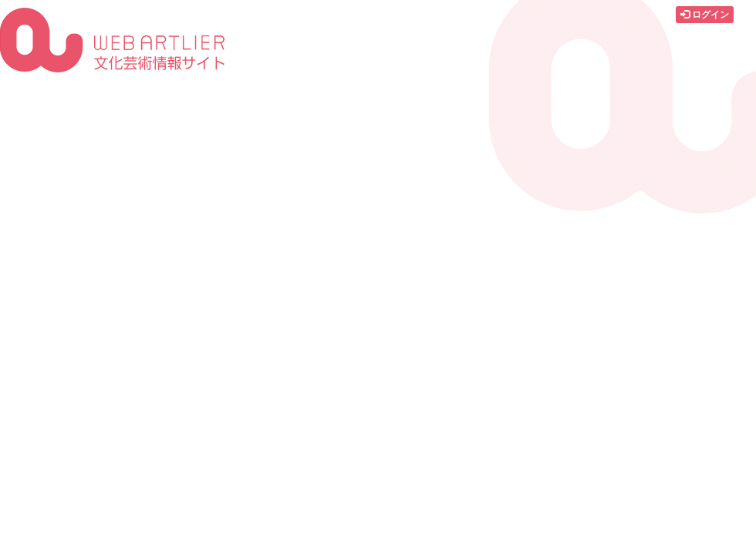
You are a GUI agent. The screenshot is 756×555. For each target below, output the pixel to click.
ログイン (705, 15)
